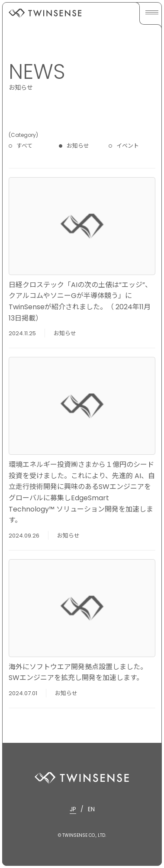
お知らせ (78, 146)
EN (91, 809)
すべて (24, 146)
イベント (128, 146)
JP (73, 809)
